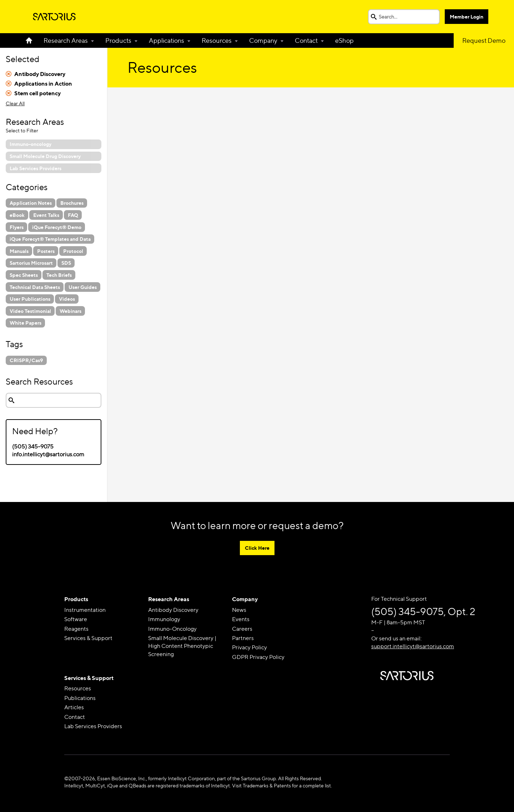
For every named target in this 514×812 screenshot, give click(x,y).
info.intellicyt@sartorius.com (48, 454)
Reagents (76, 629)
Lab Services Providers (93, 726)
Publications (80, 698)
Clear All (15, 103)
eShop (344, 40)
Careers (242, 629)
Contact (306, 40)
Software (76, 619)
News (239, 610)
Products (118, 40)
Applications (167, 40)
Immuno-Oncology (172, 629)
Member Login (467, 17)
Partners (243, 638)
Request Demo (484, 40)
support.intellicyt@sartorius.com (413, 646)
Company (263, 40)
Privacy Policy (250, 647)
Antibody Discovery (173, 610)
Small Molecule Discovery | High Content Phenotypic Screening (182, 646)
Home (32, 40)
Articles (74, 707)
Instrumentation (85, 610)
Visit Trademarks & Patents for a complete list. (282, 785)
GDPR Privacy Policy (258, 657)
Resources (217, 40)
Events (241, 619)
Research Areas (66, 40)
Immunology (164, 619)
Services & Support (88, 638)
